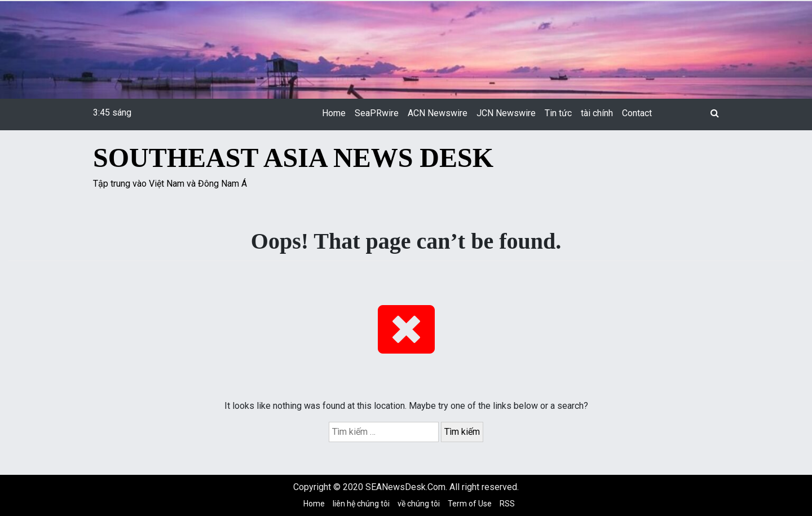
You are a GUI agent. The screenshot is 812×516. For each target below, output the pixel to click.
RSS (507, 504)
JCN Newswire (506, 113)
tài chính (597, 113)
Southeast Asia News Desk (293, 158)
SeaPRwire (377, 113)
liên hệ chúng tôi (361, 504)
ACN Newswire (438, 113)
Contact (637, 113)
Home (334, 113)
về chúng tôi (419, 504)
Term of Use (470, 504)
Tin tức (558, 113)
